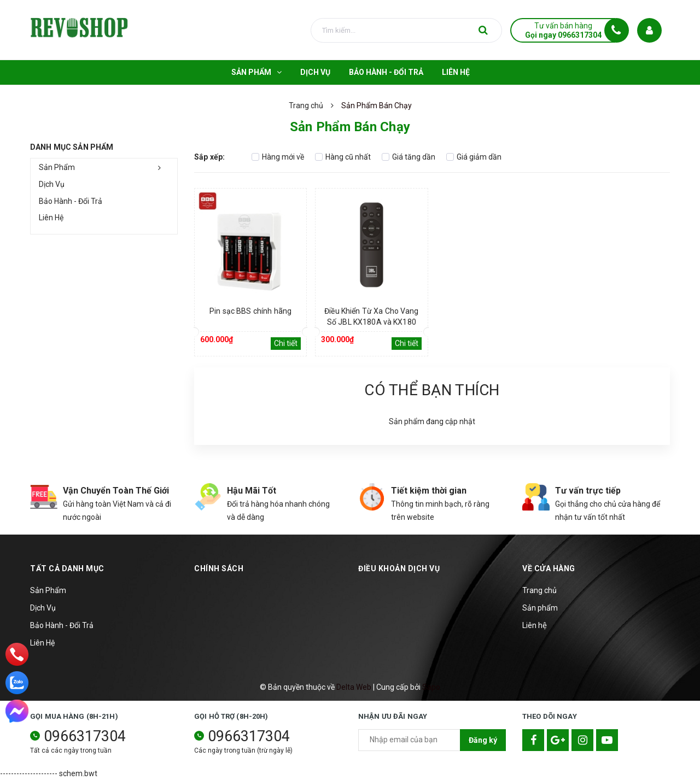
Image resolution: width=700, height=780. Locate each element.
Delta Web (354, 687)
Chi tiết (286, 343)
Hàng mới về (278, 157)
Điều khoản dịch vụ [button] (399, 568)
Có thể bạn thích (432, 390)
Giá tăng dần (409, 157)
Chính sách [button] (219, 568)
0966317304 (85, 736)
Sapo (431, 687)
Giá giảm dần (474, 157)
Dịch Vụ (52, 184)
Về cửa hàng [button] (549, 568)
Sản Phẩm (57, 167)
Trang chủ (539, 590)
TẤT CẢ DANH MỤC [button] (67, 568)
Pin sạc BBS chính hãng (250, 311)
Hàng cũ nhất (343, 157)
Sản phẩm (540, 608)
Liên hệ (535, 625)
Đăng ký (483, 740)
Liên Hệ (51, 218)
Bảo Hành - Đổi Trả (71, 201)
